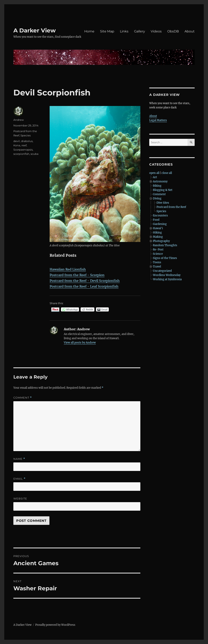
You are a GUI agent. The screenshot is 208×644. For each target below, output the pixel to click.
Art (155, 177)
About (190, 31)
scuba (35, 154)
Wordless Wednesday (167, 275)
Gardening (160, 224)
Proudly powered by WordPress (55, 625)
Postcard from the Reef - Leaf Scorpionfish (84, 286)
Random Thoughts (165, 245)
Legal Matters (158, 120)
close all (167, 173)
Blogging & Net (163, 190)
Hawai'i (158, 228)
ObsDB (173, 31)
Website (20, 499)
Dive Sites (163, 203)
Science (158, 254)
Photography (161, 241)
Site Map (107, 31)
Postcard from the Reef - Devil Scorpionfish (85, 281)
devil (17, 141)
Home (89, 31)
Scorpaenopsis (23, 150)
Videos (156, 31)
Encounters (160, 216)
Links (124, 31)
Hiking (157, 233)
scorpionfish (21, 154)
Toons (157, 262)
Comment (23, 398)
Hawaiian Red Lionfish (68, 269)
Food (156, 220)
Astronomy (160, 181)
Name (19, 459)
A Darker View (35, 30)
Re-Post (158, 250)
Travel (157, 267)
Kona (17, 145)
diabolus (27, 141)
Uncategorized (162, 271)
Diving (157, 198)
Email (19, 479)
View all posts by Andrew (80, 343)
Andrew (19, 120)
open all (154, 173)
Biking (157, 186)
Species (26, 135)
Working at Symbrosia (167, 279)
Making (158, 237)
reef (24, 145)
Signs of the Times (165, 258)
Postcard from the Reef (171, 207)
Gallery (140, 31)
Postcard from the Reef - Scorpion (77, 275)
